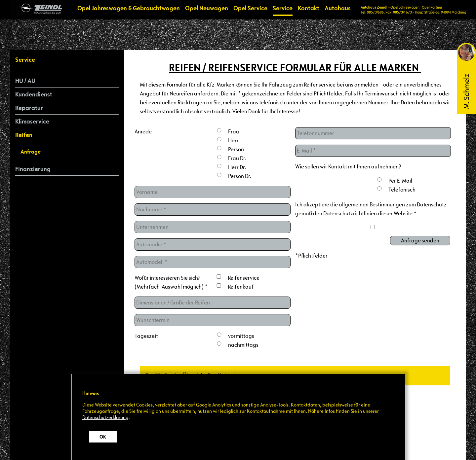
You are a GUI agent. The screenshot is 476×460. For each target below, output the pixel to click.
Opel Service (250, 8)
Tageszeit (146, 336)
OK (103, 437)
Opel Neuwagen (207, 8)
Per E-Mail (400, 181)
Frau (234, 132)
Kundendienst (34, 94)
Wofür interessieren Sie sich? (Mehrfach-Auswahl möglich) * (171, 282)
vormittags (241, 336)
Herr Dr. (237, 167)
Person (236, 149)
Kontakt (309, 8)
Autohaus (338, 8)
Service (283, 8)
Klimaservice (32, 121)
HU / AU (25, 81)
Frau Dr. (237, 158)
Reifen (24, 135)
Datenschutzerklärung (105, 417)
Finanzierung (33, 169)
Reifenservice (244, 278)
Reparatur (29, 108)
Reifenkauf (241, 287)
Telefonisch (402, 190)
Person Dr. (240, 176)
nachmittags (243, 345)
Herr (233, 141)
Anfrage (31, 152)
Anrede (143, 132)
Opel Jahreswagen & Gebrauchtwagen (129, 8)
